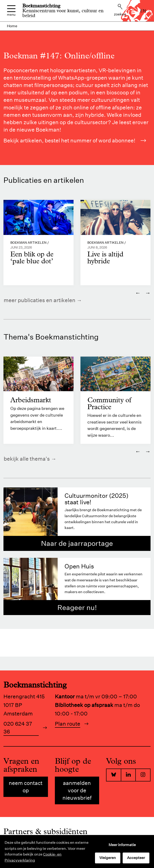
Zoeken (120, 10)
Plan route (68, 724)
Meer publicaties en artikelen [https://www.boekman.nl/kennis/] (40, 300)
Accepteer (136, 858)
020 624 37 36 (18, 728)
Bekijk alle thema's (27, 459)
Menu (11, 11)
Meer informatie (122, 845)
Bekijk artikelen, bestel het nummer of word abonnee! (75, 140)
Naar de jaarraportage (77, 544)
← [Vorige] (138, 293)
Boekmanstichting (41, 6)
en (143, 11)
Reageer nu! (77, 608)
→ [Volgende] (148, 293)
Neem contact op (26, 787)
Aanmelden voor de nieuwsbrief (77, 790)
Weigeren (108, 858)
